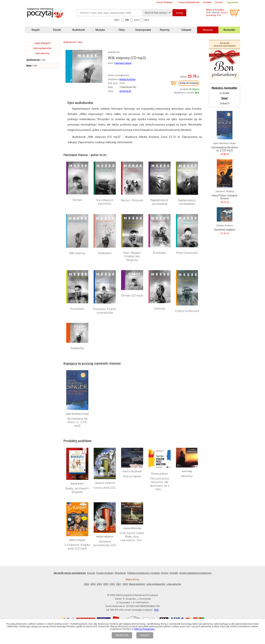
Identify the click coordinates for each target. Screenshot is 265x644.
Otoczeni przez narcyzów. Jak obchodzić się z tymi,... (159, 484)
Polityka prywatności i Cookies (144, 573)
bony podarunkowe (189, 2)
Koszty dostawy (105, 573)
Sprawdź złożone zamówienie (225, 44)
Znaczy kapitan (132, 476)
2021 (119, 584)
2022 (112, 584)
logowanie (233, 2)
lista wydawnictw (42, 48)
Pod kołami (77, 309)
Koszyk (91, 573)
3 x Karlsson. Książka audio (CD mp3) (77, 547)
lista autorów (42, 53)
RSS (156, 610)
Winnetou (187, 476)
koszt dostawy (165, 2)
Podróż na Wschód (187, 311)
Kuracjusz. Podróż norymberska (105, 311)
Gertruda (159, 309)
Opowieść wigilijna (225, 230)
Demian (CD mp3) (132, 296)
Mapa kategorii (137, 584)
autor (137, 20)
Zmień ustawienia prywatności (196, 573)
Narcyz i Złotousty (132, 200)
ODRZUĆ (145, 635)
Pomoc (165, 573)
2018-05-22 (125, 91)
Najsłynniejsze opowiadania (187, 202)
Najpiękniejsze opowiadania (160, 202)
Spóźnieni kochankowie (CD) (105, 543)
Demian (77, 200)
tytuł (147, 20)
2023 (106, 584)
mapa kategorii (42, 43)
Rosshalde (159, 253)
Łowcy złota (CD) (105, 488)
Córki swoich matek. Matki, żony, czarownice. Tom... (132, 537)
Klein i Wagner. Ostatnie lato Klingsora (132, 256)
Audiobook (33, 60)
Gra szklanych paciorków (105, 202)
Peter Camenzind (187, 253)
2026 (86, 584)
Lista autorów (174, 584)
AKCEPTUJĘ (122, 635)
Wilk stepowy (77, 253)
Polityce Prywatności (144, 629)
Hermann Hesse (123, 63)
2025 (93, 584)
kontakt (207, 2)
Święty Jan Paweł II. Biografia (77, 490)
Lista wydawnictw (156, 584)
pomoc (219, 2)
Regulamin (120, 573)
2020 (125, 584)
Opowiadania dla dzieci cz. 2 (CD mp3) (77, 422)
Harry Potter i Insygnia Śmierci (225, 197)
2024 (99, 584)
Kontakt (174, 573)
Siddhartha (105, 253)
